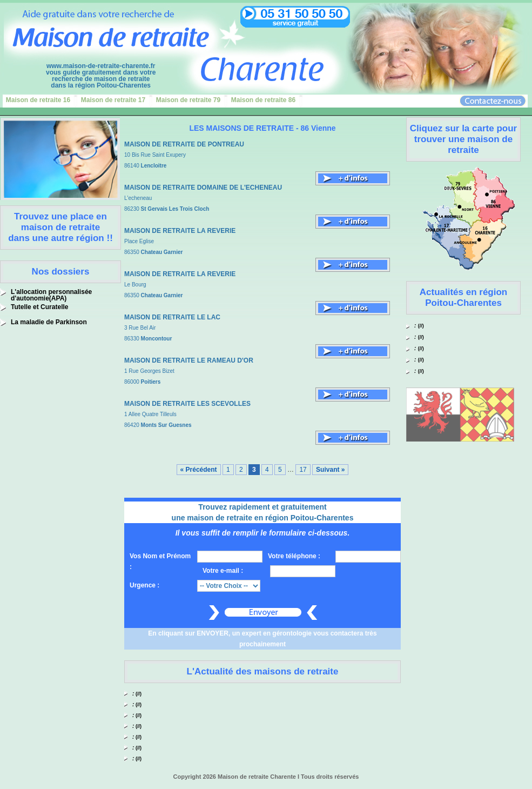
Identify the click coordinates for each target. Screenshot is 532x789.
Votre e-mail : (223, 571)
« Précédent (199, 470)
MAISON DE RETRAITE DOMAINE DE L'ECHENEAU (203, 188)
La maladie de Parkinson (49, 322)
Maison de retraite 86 (263, 100)
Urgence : (144, 585)
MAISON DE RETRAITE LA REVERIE (180, 231)
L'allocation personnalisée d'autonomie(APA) (51, 295)
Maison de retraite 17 (113, 100)
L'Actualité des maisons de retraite (263, 671)
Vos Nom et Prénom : (160, 561)
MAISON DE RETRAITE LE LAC (172, 317)
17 (303, 470)
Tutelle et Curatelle (39, 307)
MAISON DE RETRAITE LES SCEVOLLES (187, 404)
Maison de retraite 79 (188, 100)
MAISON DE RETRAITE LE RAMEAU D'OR (189, 360)
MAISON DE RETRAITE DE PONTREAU (184, 144)
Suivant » (330, 470)
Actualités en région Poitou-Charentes (463, 297)
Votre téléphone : (294, 556)
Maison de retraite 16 (38, 100)
